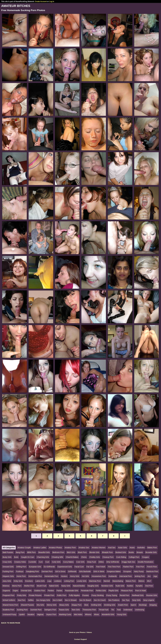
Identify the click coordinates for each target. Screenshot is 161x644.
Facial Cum (79, 567)
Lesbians (58, 581)
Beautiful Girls (44, 552)
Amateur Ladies (40, 548)
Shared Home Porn (10, 605)
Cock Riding (121, 557)
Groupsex (127, 571)
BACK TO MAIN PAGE (11, 623)
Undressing (140, 610)
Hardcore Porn (152, 571)
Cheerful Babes (72, 557)
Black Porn (82, 552)
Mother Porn (29, 586)
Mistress (6, 586)
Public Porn (62, 595)
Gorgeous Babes (114, 571)
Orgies (15, 591)
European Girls (35, 567)
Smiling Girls (96, 605)
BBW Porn (31, 552)
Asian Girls (123, 548)
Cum (41, 562)
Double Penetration (146, 562)
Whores (88, 614)
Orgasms (6, 591)
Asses (132, 548)
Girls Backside (85, 571)
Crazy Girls (7, 562)
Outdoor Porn (40, 591)
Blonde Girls (94, 552)
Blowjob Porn (107, 552)
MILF (149, 581)
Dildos (101, 562)
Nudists (130, 586)
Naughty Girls (93, 586)
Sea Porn (22, 600)
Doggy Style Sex (128, 562)
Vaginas (40, 614)
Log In (52, 1)
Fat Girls (90, 567)
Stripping (153, 605)
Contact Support (80, 639)
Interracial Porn (126, 576)
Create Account (41, 1)
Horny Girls (75, 576)
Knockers (29, 581)
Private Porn (49, 595)
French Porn (152, 567)
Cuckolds (32, 562)
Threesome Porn (89, 610)
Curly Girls (56, 562)
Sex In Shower (71, 600)
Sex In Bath (57, 600)
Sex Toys (126, 600)
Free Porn (140, 567)
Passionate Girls (72, 591)
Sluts (86, 605)
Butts (16, 557)
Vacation (31, 614)
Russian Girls (152, 595)
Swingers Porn (50, 610)
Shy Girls (40, 605)
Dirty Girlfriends (113, 562)
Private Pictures (35, 595)
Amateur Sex (84, 548)
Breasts (140, 552)
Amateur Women (99, 548)
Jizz (149, 576)
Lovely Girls (82, 581)
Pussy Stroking (97, 595)
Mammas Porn (95, 581)
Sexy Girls (136, 600)
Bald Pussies (8, 552)
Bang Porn (20, 552)
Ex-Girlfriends (49, 567)
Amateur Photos (55, 548)
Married (107, 581)
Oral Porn (149, 586)
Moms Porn (17, 586)
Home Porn (21, 576)
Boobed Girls (121, 552)
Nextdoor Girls (107, 586)
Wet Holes (78, 614)
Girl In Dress (60, 571)
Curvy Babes (68, 562)
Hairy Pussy (139, 571)
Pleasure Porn (127, 591)
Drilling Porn (21, 567)
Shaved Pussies (27, 605)
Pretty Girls (22, 595)
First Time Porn (114, 567)
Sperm (133, 605)
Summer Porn (36, 610)
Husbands (113, 576)
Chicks (84, 557)
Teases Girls (64, 610)
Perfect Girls (101, 591)
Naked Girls (54, 586)
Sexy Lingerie (149, 600)
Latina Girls (40, 581)
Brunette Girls (151, 552)
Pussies (86, 595)
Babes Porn (152, 548)
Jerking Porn (140, 576)
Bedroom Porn (58, 552)
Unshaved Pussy (9, 614)
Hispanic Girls (8, 576)
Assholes (141, 548)
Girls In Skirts (99, 571)
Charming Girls (43, 557)
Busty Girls (7, 557)
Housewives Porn (99, 576)
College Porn (134, 557)
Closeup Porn (108, 557)
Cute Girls (80, 562)
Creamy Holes (20, 562)
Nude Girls (120, 586)
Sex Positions (114, 600)
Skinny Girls (52, 605)
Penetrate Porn (87, 591)
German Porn (47, 571)
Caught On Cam (28, 557)
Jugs (155, 576)
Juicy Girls (7, 581)
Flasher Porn (128, 567)
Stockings (143, 605)
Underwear (128, 610)
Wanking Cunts (65, 614)
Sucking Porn (22, 610)
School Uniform (9, 600)
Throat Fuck (104, 610)
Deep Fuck (92, 562)
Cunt (47, 562)
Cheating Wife (57, 557)
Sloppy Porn (76, 605)
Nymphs (139, 586)
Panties (51, 591)
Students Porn (8, 610)
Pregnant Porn (8, 595)
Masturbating (118, 581)
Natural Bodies (79, 586)
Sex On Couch (100, 600)
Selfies (31, 600)
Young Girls (122, 614)
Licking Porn (69, 581)
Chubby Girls (95, 557)
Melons (141, 581)
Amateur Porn (70, 548)
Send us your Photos (77, 632)
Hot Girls (85, 576)
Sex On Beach (85, 600)
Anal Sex (112, 548)
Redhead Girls (138, 595)
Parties (59, 591)
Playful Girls (114, 591)
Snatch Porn (123, 605)
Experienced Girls (65, 567)
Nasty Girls (66, 586)
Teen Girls (76, 610)
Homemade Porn (51, 576)
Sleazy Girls (64, 605)
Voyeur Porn (51, 614)
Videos (89, 632)
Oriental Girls (26, 591)
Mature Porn (131, 581)
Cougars (145, 557)
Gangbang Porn (32, 571)
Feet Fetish (101, 567)
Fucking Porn (8, 571)
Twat (119, 610)
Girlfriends (72, 571)
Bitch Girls (71, 552)
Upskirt (22, 614)
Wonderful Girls (108, 614)
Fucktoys (20, 571)
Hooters (64, 576)
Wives (97, 614)
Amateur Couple (24, 548)
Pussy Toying (112, 595)
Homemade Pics (35, 576)
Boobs (131, 552)
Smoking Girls (110, 605)
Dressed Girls (8, 567)
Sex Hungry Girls (43, 600)
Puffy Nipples (74, 595)
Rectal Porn (124, 595)
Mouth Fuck (42, 586)
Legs (49, 581)
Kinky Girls (18, 581)
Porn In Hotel (141, 591)
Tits (113, 610)
